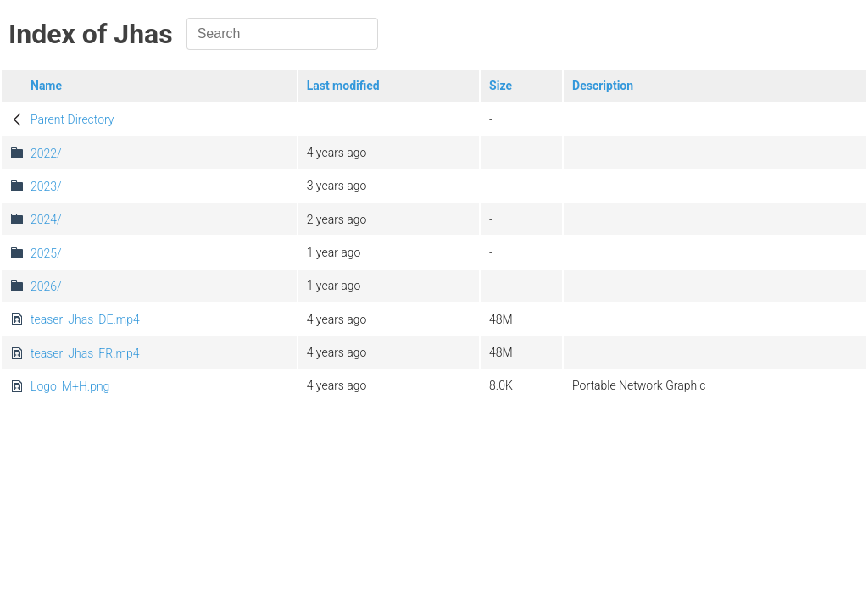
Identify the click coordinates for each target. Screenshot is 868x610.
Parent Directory (72, 119)
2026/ (46, 286)
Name (46, 86)
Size (501, 86)
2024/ (46, 219)
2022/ (46, 153)
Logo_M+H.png (70, 386)
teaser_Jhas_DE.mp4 (85, 319)
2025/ (46, 253)
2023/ (46, 186)
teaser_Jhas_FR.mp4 (85, 353)
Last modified (343, 86)
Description (603, 86)
